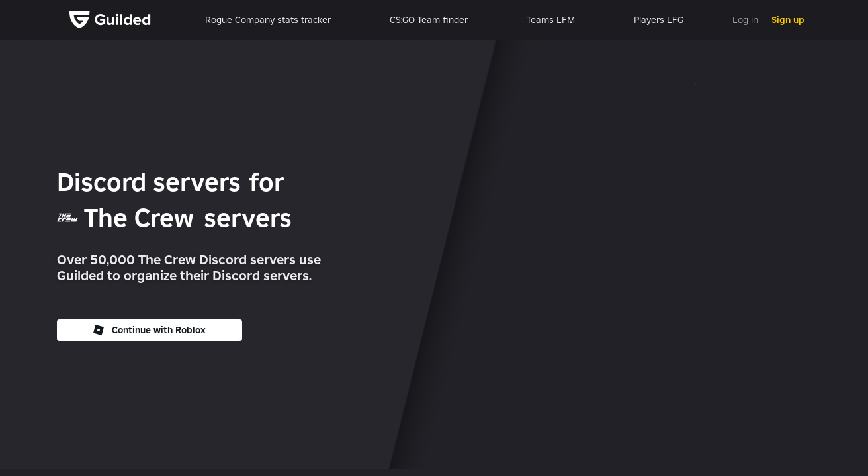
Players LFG (659, 20)
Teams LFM (551, 20)
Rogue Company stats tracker (268, 20)
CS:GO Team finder (429, 20)
